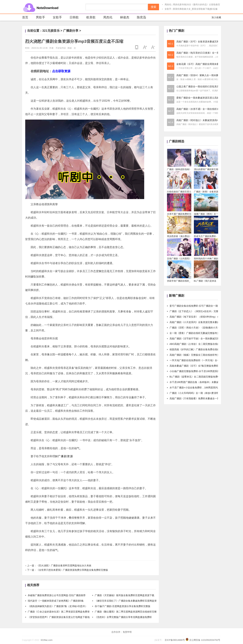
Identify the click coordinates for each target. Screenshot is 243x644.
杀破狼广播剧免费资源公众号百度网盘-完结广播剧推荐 (57, 595)
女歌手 (168, 9)
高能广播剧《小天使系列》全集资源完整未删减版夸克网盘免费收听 (205, 322)
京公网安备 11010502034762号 (205, 640)
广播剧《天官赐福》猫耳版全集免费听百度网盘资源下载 (124, 595)
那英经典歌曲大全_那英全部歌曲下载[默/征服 (195, 9)
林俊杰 (123, 18)
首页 (25, 17)
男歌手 (38, 18)
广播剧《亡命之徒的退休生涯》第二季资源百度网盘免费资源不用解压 (65, 612)
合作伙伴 (116, 632)
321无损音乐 (51, 31)
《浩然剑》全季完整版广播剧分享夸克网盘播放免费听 (123, 617)
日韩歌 (72, 18)
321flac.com (46, 640)
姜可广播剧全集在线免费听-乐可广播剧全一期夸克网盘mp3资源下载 (206, 306)
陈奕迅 (139, 18)
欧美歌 (89, 18)
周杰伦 (168, 5)
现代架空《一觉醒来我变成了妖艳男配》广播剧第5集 (56, 601)
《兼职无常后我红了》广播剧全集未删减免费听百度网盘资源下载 (129, 601)
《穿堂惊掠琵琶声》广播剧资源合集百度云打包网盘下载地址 (60, 617)
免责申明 (127, 632)
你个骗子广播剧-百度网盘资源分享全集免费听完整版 (123, 606)
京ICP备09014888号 (175, 640)
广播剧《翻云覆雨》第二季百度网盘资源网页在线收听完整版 (127, 612)
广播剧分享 (71, 31)
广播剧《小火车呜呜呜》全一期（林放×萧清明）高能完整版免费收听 (206, 393)
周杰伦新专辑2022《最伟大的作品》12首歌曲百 (196, 5)
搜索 (154, 7)
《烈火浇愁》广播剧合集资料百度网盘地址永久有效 (64, 566)
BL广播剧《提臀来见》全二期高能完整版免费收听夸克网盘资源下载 (206, 377)
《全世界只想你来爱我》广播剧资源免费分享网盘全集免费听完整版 (72, 570)
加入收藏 (216, 17)
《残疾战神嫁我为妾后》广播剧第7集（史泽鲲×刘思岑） (58, 606)
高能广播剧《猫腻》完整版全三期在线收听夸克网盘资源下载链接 (204, 355)
